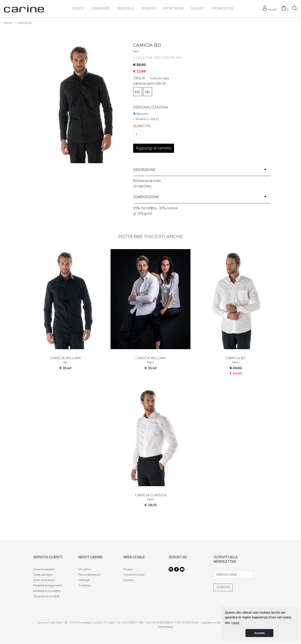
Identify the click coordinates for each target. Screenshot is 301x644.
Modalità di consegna (47, 591)
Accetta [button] (259, 633)
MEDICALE (126, 8)
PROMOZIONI (223, 8)
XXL (138, 92)
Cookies (129, 580)
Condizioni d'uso (134, 575)
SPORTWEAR (173, 8)
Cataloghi (84, 580)
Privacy (128, 569)
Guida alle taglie (159, 78)
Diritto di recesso (44, 580)
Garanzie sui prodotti (46, 596)
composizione (200, 197)
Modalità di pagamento (48, 585)
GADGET (198, 8)
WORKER (149, 8)
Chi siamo (85, 569)
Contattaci (85, 585)
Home (8, 23)
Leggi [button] (235, 623)
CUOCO (78, 8)
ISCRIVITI (223, 587)
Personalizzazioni (89, 575)
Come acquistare (44, 569)
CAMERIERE (100, 8)
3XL (148, 92)
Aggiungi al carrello (154, 148)
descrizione (200, 170)
